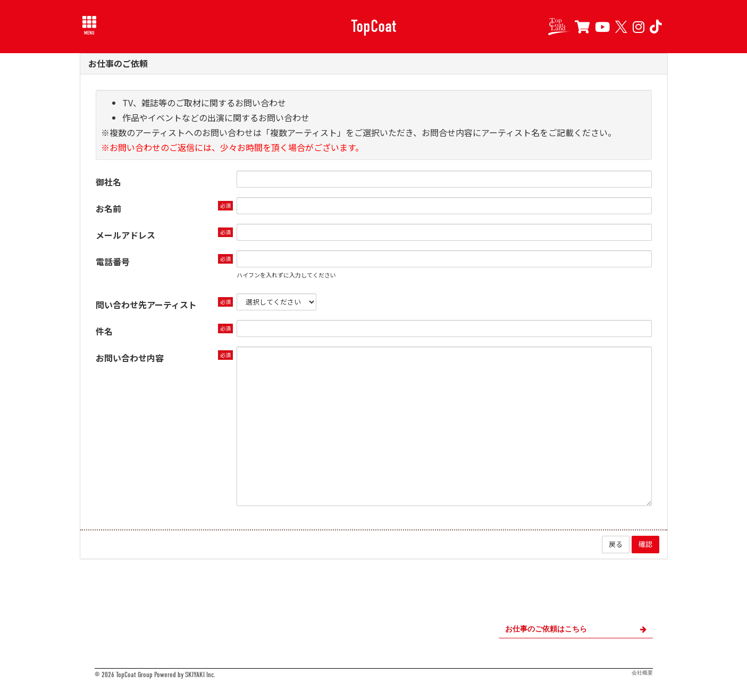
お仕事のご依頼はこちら (576, 629)
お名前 (108, 208)
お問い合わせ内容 (130, 358)
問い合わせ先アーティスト (146, 305)
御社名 (108, 182)
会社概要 (642, 673)
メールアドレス (125, 235)
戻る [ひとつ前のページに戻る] (616, 544)
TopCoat (374, 26)
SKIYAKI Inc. (200, 675)
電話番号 (113, 262)
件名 (104, 331)
